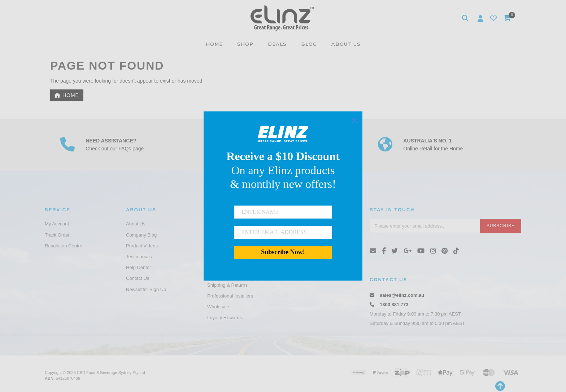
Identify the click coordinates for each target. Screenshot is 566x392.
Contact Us (138, 278)
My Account (57, 224)
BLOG (309, 44)
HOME (214, 44)
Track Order (57, 235)
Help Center (138, 267)
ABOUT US (346, 44)
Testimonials (139, 257)
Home (67, 95)
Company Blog (141, 235)
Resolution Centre (64, 246)
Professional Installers (230, 296)
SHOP (245, 44)
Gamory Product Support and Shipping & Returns (238, 281)
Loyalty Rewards (225, 318)
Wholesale (218, 307)
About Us (136, 224)
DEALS (277, 44)
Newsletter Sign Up (146, 289)
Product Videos (142, 246)
